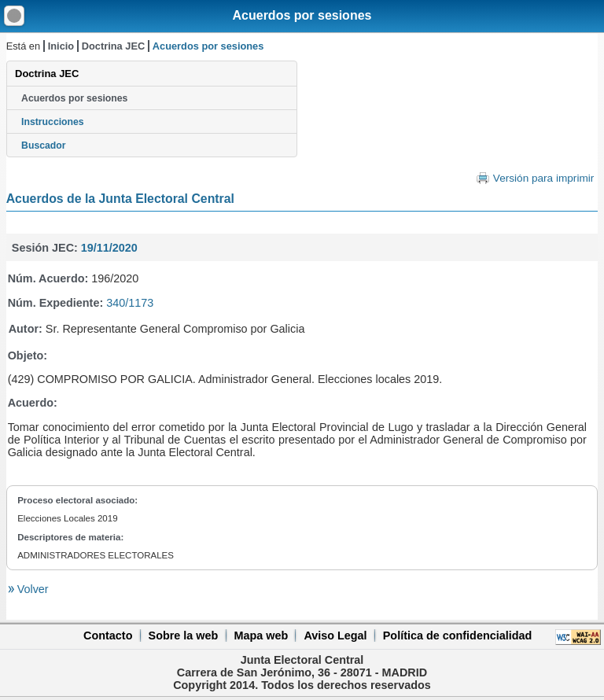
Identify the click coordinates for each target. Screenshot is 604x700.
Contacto (108, 636)
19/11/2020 (109, 248)
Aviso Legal (335, 636)
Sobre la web (184, 636)
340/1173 (130, 303)
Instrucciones (53, 122)
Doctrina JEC (113, 46)
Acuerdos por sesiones (302, 15)
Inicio (61, 46)
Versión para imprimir (543, 178)
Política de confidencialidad (458, 636)
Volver (31, 589)
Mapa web (261, 636)
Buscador (43, 146)
